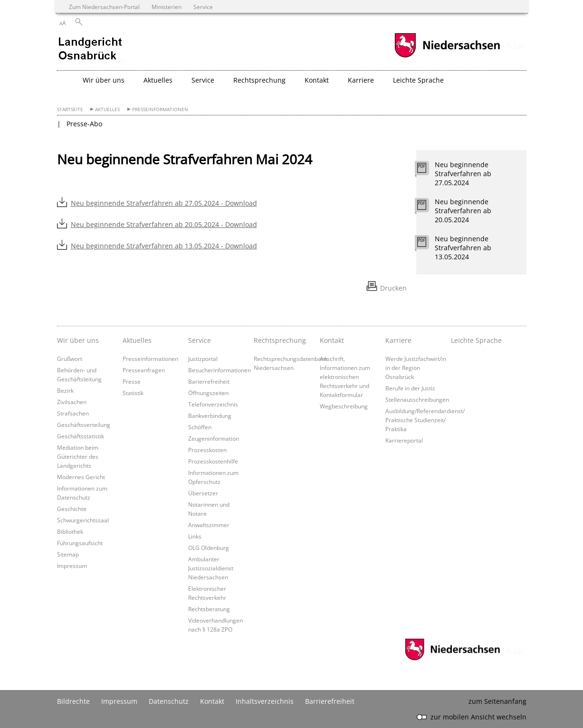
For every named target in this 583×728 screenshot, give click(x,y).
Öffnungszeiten (208, 393)
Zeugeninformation (214, 438)
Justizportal (203, 359)
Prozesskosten (207, 450)
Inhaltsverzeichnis (265, 701)
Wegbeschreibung (344, 406)
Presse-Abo (84, 124)
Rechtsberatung (209, 609)
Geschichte (72, 509)
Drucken (393, 288)
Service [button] (203, 80)
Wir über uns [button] (104, 80)
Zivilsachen (72, 402)
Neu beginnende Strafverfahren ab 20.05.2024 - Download (164, 224)
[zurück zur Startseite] (92, 49)
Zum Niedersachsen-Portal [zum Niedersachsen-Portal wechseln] (104, 7)
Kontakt (332, 340)
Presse (132, 381)
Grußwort (70, 359)
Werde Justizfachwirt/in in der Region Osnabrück (416, 368)
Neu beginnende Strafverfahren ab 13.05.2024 (463, 248)
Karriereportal (404, 440)
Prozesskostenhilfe (213, 461)
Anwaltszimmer (209, 525)
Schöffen (200, 427)
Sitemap (68, 554)
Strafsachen (73, 413)
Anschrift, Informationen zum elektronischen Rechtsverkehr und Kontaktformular (345, 377)
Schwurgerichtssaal (83, 520)
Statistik (133, 393)
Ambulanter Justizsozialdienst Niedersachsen (211, 568)
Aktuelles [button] (158, 80)
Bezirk (65, 390)
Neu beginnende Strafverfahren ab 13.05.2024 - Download (164, 246)
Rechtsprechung (280, 340)
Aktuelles (107, 109)
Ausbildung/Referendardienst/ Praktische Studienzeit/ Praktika (425, 420)
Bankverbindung (210, 416)
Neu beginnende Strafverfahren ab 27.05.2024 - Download (164, 203)
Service (200, 340)
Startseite (70, 109)
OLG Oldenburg (209, 548)
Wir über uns (78, 340)
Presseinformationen (160, 109)
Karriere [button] (361, 80)
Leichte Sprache (418, 80)
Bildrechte (73, 701)
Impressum (72, 566)
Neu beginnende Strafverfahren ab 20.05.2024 (463, 211)
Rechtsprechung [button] (259, 80)
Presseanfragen (144, 370)
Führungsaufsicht (80, 543)
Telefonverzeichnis (213, 404)
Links (195, 536)
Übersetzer (203, 493)
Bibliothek (70, 531)
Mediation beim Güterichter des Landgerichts (78, 456)
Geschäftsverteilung (84, 425)
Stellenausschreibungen (417, 399)
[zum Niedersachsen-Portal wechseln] (447, 56)
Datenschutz (169, 701)
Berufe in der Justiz (410, 388)
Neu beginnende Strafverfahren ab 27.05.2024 (463, 174)
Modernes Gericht (81, 477)
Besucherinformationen (220, 370)
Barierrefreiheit (209, 381)
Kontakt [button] (317, 80)
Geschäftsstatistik (81, 436)
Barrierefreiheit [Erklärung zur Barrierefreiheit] (330, 701)
